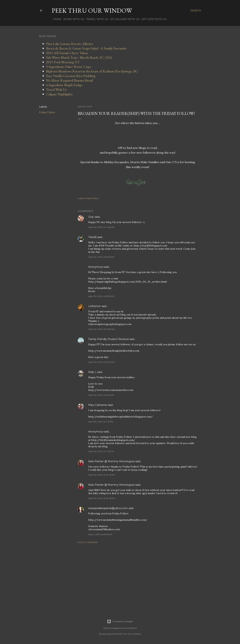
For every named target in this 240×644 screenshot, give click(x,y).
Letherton (95, 306)
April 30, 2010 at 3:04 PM (101, 362)
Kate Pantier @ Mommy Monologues (111, 461)
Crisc (91, 217)
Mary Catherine (98, 405)
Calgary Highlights (59, 94)
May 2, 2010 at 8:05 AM (100, 534)
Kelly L (92, 372)
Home (56, 19)
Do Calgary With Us (124, 19)
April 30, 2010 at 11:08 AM (101, 329)
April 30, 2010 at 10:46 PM (102, 498)
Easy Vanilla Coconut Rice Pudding (71, 76)
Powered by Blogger (120, 621)
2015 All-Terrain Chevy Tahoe (67, 53)
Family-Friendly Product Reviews (108, 339)
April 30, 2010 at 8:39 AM (101, 296)
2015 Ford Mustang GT (63, 62)
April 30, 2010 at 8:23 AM (101, 257)
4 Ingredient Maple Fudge (64, 85)
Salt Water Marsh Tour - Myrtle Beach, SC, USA (79, 57)
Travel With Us (96, 19)
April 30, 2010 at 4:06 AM (101, 227)
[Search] (196, 11)
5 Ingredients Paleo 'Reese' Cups (69, 67)
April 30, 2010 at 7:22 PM (101, 451)
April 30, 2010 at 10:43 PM (102, 475)
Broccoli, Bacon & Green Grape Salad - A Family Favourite (86, 48)
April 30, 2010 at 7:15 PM (101, 422)
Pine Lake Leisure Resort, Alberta (69, 44)
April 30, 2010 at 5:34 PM (101, 395)
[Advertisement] (138, 577)
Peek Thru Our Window (92, 10)
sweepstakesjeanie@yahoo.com (108, 508)
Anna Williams (129, 628)
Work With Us (72, 19)
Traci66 (92, 237)
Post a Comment (88, 542)
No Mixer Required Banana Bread (70, 80)
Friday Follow (47, 112)
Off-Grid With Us (153, 19)
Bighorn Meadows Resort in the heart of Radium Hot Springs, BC (92, 71)
